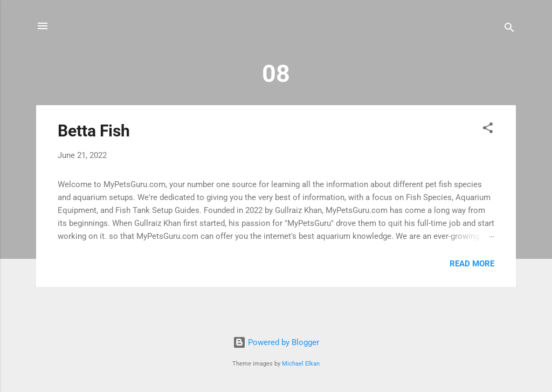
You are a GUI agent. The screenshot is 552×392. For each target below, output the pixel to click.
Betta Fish (94, 131)
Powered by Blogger (276, 342)
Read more (472, 264)
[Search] (509, 29)
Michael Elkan (301, 364)
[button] (488, 130)
